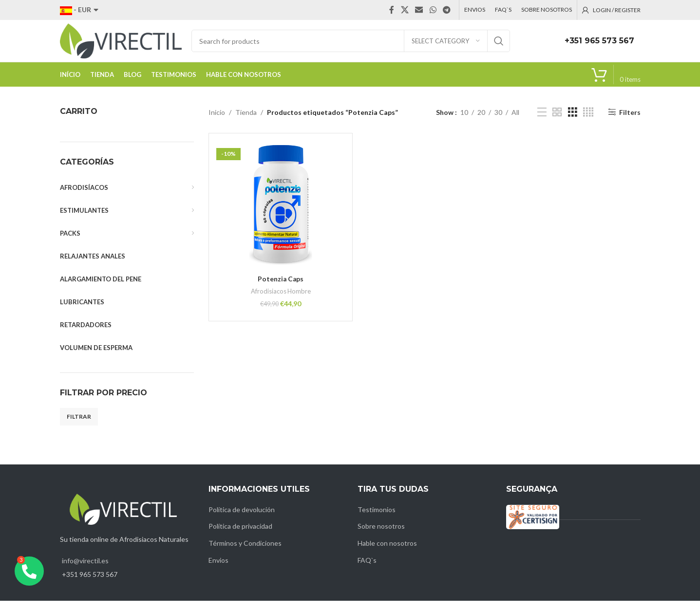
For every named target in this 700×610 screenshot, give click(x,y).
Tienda (246, 121)
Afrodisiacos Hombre (281, 300)
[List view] (542, 121)
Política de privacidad (240, 535)
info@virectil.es (85, 570)
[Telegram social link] (446, 10)
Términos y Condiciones (245, 552)
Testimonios (377, 519)
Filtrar (79, 426)
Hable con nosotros (387, 552)
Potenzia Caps (281, 288)
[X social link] (405, 10)
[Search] (351, 46)
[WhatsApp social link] (433, 10)
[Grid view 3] (573, 121)
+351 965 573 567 (599, 46)
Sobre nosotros (381, 535)
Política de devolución (242, 519)
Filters (630, 121)
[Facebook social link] (392, 10)
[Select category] (446, 46)
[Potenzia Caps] (281, 214)
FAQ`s (367, 569)
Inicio (217, 121)
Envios (218, 569)
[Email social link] (419, 10)
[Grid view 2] (557, 121)
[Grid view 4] (588, 121)
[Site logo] (121, 45)
